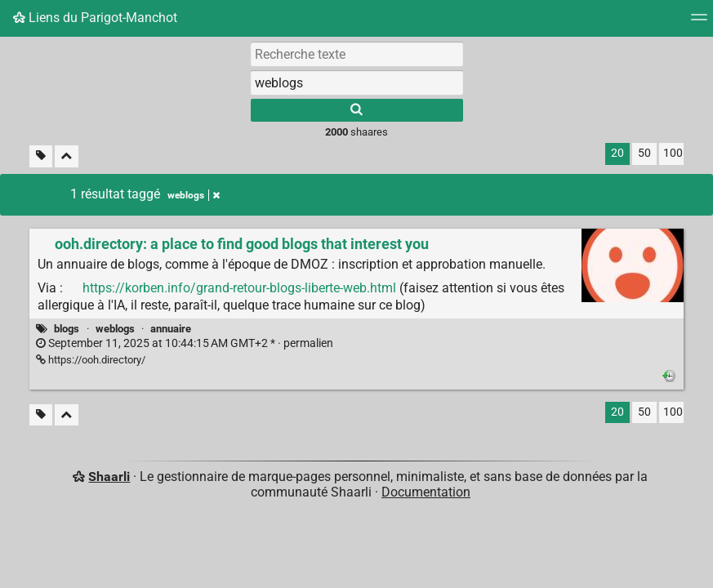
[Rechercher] (357, 110)
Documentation (426, 492)
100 (673, 153)
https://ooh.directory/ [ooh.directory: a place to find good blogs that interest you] (91, 360)
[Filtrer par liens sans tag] (41, 156)
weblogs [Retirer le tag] (194, 195)
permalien (185, 343)
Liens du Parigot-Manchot (95, 18)
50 (644, 153)
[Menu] (699, 22)
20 (617, 153)
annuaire (171, 329)
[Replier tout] (67, 156)
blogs (67, 329)
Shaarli (109, 477)
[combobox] (357, 82)
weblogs (115, 329)
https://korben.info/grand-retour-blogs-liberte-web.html (239, 288)
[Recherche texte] (357, 54)
